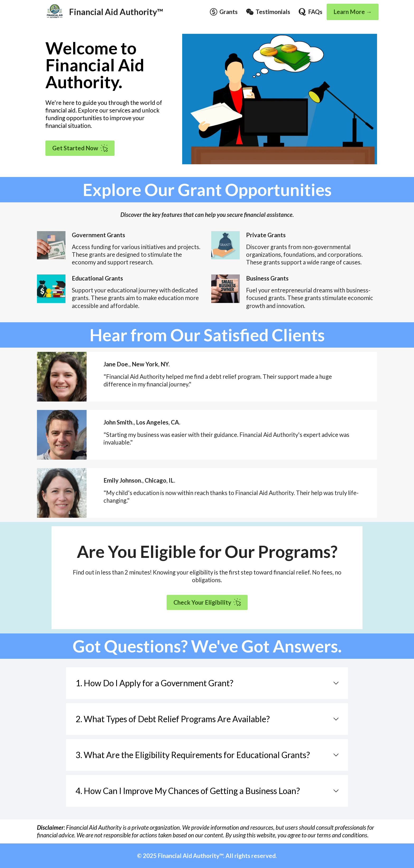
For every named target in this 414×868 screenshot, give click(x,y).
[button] (207, 683)
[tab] (207, 683)
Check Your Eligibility (207, 602)
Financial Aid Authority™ (116, 12)
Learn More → (353, 12)
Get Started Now (80, 148)
